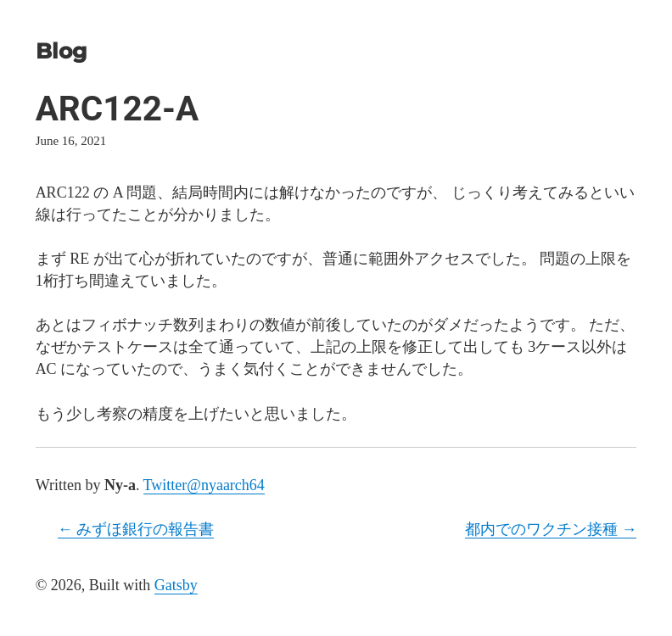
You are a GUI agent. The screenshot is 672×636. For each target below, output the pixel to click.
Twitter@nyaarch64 (204, 485)
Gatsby (176, 585)
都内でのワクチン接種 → (551, 529)
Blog (62, 51)
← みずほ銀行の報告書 (136, 529)
